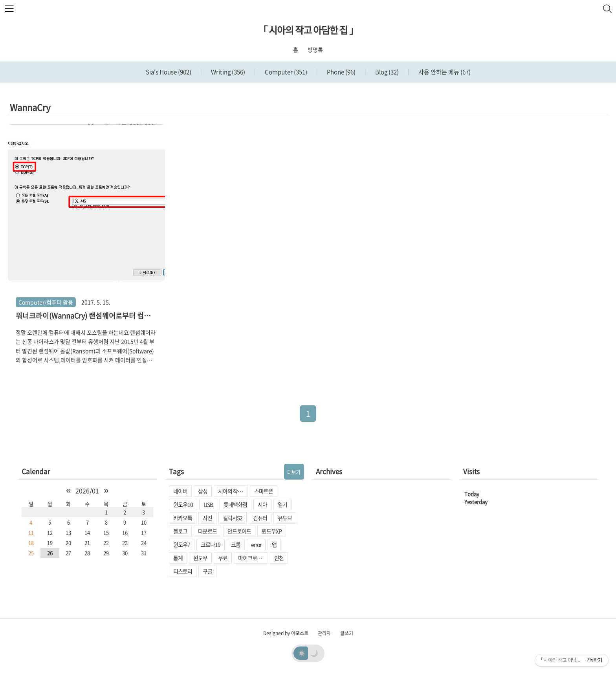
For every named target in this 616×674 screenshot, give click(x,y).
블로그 (180, 531)
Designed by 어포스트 (286, 633)
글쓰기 (347, 633)
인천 (279, 558)
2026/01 (87, 491)
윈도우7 (182, 544)
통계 (178, 558)
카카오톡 (183, 518)
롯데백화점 (235, 504)
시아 (262, 504)
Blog (386, 72)
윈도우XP (272, 531)
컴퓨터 (260, 518)
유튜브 (285, 518)
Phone (341, 72)
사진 (207, 518)
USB (208, 504)
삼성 (203, 491)
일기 (282, 504)
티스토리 (183, 571)
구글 (207, 571)
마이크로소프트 (253, 558)
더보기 (294, 472)
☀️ (302, 653)
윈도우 (200, 558)
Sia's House (169, 72)
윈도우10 (183, 504)
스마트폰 (264, 491)
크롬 (236, 544)
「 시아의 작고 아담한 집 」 (308, 30)
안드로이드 (239, 531)
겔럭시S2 (233, 518)
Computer (285, 72)
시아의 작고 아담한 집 (233, 491)
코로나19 (211, 544)
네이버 (180, 491)
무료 (223, 558)
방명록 (315, 49)
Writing (227, 72)
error (256, 544)
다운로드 (207, 531)
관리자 (324, 633)
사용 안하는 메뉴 (444, 72)
